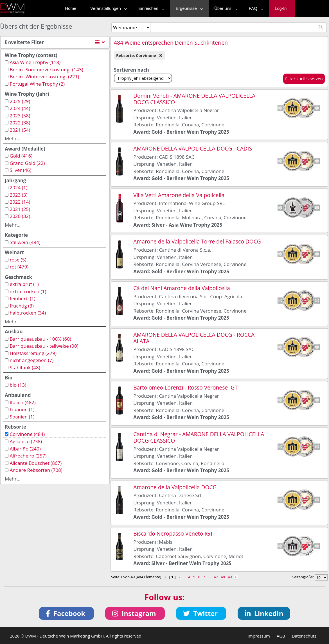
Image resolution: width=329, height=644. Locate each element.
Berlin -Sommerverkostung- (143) (46, 70)
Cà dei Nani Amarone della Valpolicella (182, 288)
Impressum (259, 636)
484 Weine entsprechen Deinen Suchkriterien (171, 43)
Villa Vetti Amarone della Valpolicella (179, 195)
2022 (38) (20, 123)
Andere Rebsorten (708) (36, 470)
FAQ (255, 8)
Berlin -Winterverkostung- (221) (44, 77)
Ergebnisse (188, 8)
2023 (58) (20, 116)
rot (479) (19, 267)
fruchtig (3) (22, 306)
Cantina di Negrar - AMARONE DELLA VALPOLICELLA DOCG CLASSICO (199, 437)
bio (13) (18, 385)
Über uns (225, 8)
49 (230, 577)
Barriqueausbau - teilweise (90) (44, 346)
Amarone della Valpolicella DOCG (175, 487)
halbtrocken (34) (28, 313)
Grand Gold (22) (27, 163)
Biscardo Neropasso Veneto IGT (173, 533)
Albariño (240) (25, 449)
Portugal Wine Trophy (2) (37, 84)
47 (216, 577)
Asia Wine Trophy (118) (35, 62)
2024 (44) (20, 108)
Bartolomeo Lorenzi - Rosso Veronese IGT (185, 387)
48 (223, 577)
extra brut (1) (24, 284)
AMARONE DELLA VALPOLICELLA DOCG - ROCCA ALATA (194, 338)
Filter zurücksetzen (304, 79)
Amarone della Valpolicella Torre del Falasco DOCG (197, 241)
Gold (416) (21, 156)
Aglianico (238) (26, 441)
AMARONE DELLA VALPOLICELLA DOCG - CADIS (193, 148)
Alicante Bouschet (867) (36, 463)
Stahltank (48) (25, 367)
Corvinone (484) (27, 434)
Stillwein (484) (25, 242)
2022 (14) (20, 202)
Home (71, 8)
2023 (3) (18, 195)
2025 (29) (20, 101)
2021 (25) (20, 209)
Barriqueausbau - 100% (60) (40, 339)
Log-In (281, 8)
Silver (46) (20, 170)
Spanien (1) (22, 417)
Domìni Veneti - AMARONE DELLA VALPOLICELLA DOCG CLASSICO (194, 99)
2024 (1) (18, 187)
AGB (281, 636)
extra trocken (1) (28, 291)
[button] (67, 613)
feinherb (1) (22, 298)
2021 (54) (20, 130)
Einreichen (150, 8)
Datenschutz (304, 636)
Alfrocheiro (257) (28, 456)
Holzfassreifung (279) (33, 353)
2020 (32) (20, 216)
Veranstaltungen (107, 8)
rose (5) (18, 260)
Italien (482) (22, 402)
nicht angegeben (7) (31, 360)
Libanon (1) (22, 409)
